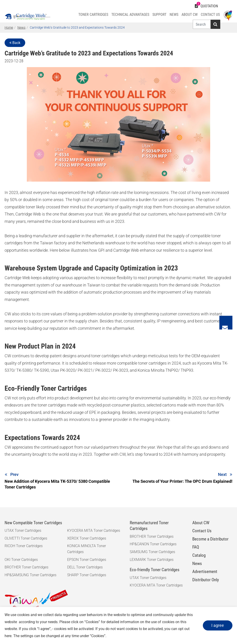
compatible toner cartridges (142, 363)
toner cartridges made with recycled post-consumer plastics (91, 405)
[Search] (201, 24)
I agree (217, 625)
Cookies (92, 622)
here (8, 636)
